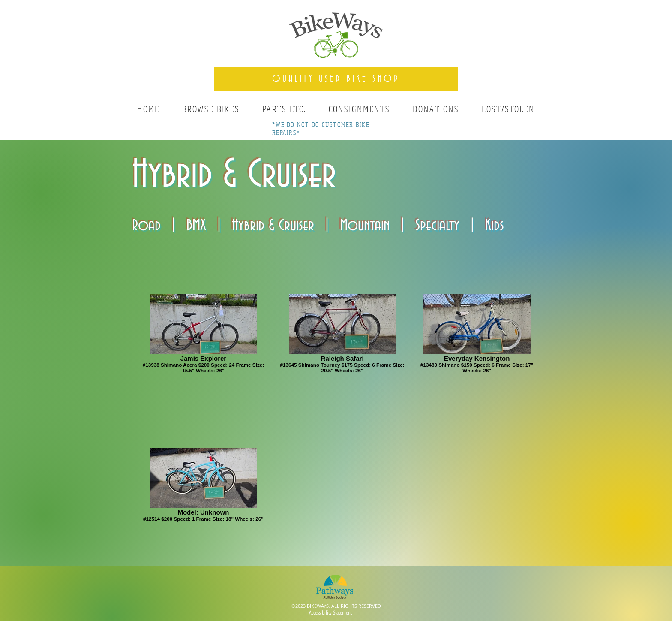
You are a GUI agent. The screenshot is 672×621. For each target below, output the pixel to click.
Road (146, 226)
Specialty (437, 226)
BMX (196, 226)
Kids (495, 226)
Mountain (365, 226)
